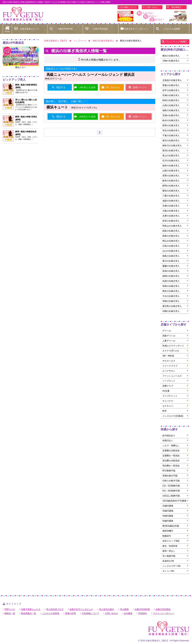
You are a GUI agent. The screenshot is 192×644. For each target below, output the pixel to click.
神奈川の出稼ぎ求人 (172, 146)
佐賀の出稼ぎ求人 (171, 281)
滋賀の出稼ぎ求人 (171, 201)
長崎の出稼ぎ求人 (171, 286)
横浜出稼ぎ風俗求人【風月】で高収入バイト (23, 14)
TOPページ (10, 609)
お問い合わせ (152, 7)
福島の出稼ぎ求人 (171, 110)
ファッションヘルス (172, 376)
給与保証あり (169, 436)
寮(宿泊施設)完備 (171, 526)
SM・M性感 (168, 356)
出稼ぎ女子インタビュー (136, 29)
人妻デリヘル (169, 341)
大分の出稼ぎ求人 (171, 296)
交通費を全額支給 (171, 451)
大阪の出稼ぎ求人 (171, 211)
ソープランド (169, 381)
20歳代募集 (168, 506)
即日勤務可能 (169, 471)
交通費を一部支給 (171, 456)
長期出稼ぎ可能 (170, 476)
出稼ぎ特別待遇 (65, 29)
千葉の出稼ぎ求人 (171, 136)
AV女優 (166, 391)
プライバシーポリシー (164, 613)
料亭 (165, 411)
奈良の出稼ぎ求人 (171, 221)
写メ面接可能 (169, 556)
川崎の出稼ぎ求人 (171, 61)
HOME (7, 28)
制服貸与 (167, 536)
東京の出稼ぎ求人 (171, 141)
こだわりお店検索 (172, 29)
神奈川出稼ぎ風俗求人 (103, 41)
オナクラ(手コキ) (171, 351)
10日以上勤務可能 (171, 496)
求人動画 (124, 609)
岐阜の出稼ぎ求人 (171, 181)
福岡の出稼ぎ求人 (171, 276)
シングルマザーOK (171, 566)
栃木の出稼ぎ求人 (171, 120)
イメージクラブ (170, 366)
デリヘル (167, 331)
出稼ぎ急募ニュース (30, 29)
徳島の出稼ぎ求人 (171, 256)
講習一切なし (169, 551)
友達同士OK (168, 561)
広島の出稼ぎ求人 (171, 246)
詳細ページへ (140, 87)
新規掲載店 (176, 7)
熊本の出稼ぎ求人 (171, 291)
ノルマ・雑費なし (171, 446)
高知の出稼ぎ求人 (171, 271)
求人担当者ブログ (55, 609)
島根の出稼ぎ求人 (171, 236)
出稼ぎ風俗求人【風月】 (56, 41)
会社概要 (128, 613)
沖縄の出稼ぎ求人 (171, 311)
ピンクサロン (169, 371)
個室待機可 (168, 531)
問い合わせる (113, 87)
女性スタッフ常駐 (171, 541)
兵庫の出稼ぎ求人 (171, 216)
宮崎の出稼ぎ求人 (171, 301)
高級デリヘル (169, 336)
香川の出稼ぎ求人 (171, 261)
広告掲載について (128, 7)
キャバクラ (168, 401)
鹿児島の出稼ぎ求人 (172, 306)
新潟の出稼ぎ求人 (171, 151)
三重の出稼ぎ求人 (171, 196)
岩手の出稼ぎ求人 (171, 90)
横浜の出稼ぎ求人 (171, 56)
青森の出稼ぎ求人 (171, 85)
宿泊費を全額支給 (171, 461)
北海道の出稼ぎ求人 (172, 80)
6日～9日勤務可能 (171, 491)
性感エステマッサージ (173, 346)
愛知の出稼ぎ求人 (171, 191)
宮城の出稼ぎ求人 (171, 95)
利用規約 (143, 613)
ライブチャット (170, 396)
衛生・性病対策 (170, 546)
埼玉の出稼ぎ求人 (171, 130)
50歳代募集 (168, 521)
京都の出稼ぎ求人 (171, 206)
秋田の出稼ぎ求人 (171, 100)
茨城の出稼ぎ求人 (171, 115)
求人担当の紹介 (107, 609)
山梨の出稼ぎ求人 (171, 171)
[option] (152, 16)
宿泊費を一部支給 (171, 466)
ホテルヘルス (169, 361)
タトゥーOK (168, 571)
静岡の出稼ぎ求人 (171, 186)
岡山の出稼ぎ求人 (171, 241)
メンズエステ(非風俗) (173, 416)
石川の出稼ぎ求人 (171, 161)
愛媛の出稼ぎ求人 (171, 266)
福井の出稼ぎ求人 (171, 166)
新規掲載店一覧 (29, 613)
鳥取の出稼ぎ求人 (171, 231)
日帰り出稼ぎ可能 (171, 481)
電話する (61, 87)
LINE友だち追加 (87, 87)
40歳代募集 (168, 516)
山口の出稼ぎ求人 (171, 251)
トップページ (80, 41)
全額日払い (168, 441)
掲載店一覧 (10, 613)
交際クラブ (168, 386)
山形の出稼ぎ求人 (171, 105)
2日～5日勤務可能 (171, 486)
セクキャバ (168, 406)
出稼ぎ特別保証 (100, 29)
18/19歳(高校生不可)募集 (174, 501)
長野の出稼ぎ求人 (171, 176)
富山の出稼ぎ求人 (171, 156)
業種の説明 (71, 613)
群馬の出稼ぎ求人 (171, 125)
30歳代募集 (168, 511)
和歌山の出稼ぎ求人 (172, 226)
